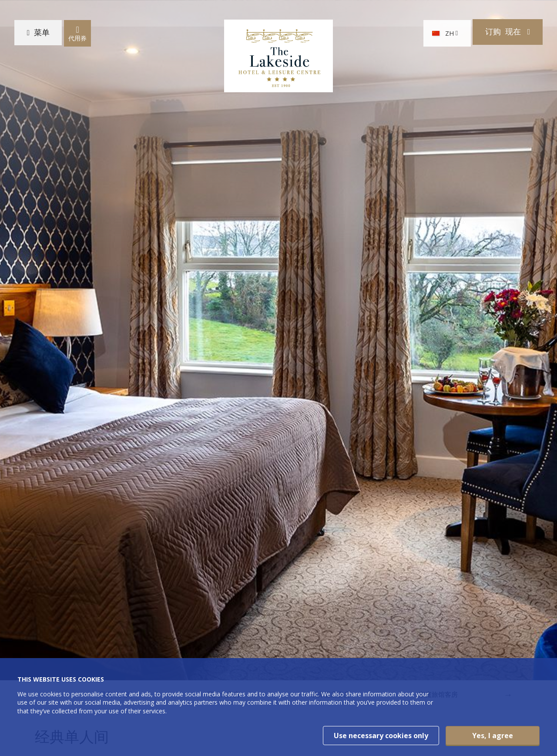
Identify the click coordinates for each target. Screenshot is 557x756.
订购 (499, 36)
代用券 (83, 36)
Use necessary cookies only (381, 736)
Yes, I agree (493, 736)
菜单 (46, 36)
